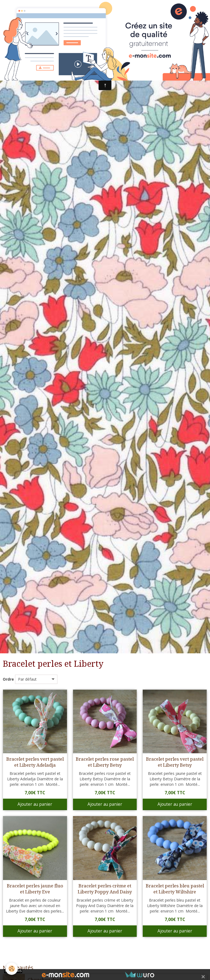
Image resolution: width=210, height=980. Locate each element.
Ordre (8, 679)
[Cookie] (12, 969)
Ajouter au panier (35, 804)
